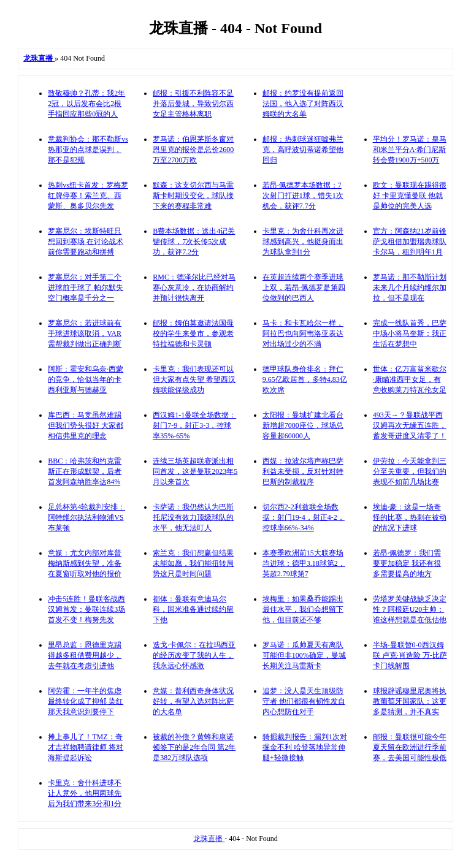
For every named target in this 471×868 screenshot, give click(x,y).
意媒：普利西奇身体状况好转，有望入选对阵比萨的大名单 (193, 701)
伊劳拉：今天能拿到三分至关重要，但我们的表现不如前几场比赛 (410, 471)
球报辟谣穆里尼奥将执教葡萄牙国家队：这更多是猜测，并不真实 (410, 701)
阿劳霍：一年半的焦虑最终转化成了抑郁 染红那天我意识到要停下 (86, 701)
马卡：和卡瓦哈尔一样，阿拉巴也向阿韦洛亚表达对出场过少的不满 (303, 333)
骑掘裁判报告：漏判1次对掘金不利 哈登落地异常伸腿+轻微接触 (305, 747)
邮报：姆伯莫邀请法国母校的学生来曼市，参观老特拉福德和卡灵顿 (193, 333)
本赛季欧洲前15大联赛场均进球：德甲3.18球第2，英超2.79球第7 (304, 563)
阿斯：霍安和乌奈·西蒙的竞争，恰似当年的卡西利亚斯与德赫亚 (86, 379)
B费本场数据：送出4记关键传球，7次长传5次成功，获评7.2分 (194, 242)
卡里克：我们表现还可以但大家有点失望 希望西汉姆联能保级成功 (194, 379)
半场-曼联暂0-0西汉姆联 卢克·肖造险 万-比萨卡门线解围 (410, 655)
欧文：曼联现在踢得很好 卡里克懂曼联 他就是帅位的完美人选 (410, 196)
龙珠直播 (209, 839)
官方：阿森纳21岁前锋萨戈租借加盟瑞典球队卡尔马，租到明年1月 (410, 242)
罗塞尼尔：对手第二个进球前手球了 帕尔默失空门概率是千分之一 (86, 287)
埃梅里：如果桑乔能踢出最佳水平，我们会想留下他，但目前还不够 (303, 609)
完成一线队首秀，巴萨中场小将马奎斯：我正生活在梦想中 (410, 333)
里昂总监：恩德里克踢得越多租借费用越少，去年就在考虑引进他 (85, 655)
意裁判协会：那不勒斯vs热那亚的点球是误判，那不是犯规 (88, 150)
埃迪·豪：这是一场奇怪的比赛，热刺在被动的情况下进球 (410, 517)
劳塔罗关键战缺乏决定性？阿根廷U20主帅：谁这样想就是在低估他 (410, 609)
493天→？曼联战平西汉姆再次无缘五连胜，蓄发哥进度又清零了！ (410, 425)
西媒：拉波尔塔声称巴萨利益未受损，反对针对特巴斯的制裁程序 (303, 471)
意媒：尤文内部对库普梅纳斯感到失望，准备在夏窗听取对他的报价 (85, 563)
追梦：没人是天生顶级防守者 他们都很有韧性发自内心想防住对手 (304, 701)
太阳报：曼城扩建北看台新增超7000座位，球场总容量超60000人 (303, 425)
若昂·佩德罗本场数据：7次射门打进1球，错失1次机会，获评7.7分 (303, 196)
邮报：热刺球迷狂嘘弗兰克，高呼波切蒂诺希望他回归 (303, 150)
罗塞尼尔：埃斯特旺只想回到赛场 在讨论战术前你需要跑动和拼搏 (86, 242)
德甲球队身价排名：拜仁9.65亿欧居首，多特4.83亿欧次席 (305, 379)
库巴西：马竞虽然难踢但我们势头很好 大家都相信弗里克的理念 (86, 425)
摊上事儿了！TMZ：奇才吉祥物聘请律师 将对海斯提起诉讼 (86, 747)
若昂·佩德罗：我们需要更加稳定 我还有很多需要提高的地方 (407, 563)
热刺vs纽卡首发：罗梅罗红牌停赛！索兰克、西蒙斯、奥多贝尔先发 (88, 196)
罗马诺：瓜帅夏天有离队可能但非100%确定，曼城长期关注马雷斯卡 (304, 655)
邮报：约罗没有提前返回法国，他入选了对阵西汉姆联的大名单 (303, 104)
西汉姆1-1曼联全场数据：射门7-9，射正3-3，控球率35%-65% (194, 425)
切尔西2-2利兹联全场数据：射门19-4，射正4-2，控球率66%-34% (304, 517)
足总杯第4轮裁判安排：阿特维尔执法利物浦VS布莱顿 (86, 517)
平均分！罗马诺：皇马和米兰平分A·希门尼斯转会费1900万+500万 (410, 150)
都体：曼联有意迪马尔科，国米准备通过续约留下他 (193, 609)
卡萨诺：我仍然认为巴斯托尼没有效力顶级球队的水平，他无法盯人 (193, 517)
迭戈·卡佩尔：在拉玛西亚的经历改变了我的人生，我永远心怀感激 (194, 655)
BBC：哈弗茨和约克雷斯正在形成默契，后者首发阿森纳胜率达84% (85, 471)
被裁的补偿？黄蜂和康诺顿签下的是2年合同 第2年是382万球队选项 (194, 747)
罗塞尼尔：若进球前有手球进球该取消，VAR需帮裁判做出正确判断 (85, 333)
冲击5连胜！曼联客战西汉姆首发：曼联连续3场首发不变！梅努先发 (86, 609)
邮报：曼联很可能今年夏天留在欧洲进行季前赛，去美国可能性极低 (410, 747)
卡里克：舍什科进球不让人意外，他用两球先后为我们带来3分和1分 (85, 793)
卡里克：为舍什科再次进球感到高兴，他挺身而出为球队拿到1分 (303, 242)
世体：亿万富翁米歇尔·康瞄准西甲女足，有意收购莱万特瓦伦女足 (410, 379)
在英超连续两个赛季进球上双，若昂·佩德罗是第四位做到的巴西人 (304, 287)
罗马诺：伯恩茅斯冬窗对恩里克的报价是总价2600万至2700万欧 (193, 150)
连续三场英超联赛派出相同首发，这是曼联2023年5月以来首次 (195, 471)
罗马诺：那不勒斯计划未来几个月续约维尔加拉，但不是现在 (410, 287)
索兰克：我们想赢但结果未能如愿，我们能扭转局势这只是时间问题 (193, 563)
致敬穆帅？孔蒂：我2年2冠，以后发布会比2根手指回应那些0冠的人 (86, 104)
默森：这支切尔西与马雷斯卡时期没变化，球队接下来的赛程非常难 (193, 196)
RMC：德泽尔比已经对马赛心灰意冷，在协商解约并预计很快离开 (194, 287)
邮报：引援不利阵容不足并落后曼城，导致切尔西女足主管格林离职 (193, 104)
